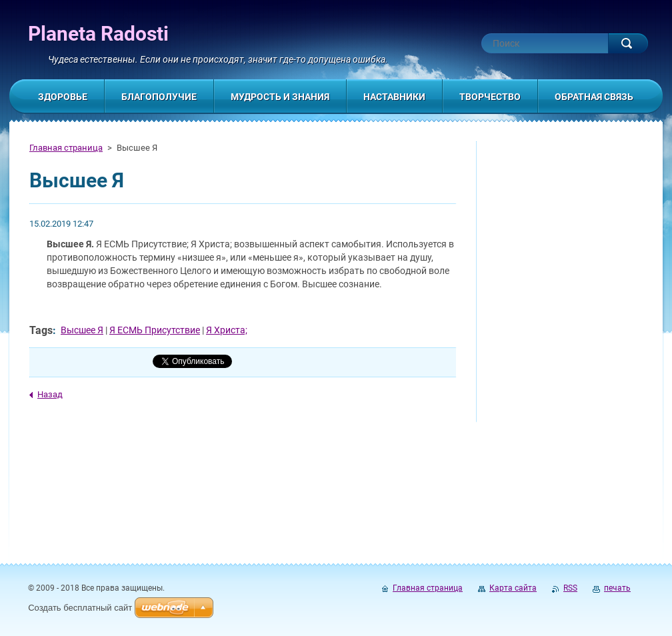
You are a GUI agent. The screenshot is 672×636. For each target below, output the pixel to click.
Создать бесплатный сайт (80, 608)
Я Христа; (227, 330)
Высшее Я (82, 330)
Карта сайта (513, 588)
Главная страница (66, 148)
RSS (570, 588)
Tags (41, 330)
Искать (628, 43)
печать (617, 588)
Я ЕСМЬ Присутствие (155, 330)
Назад (50, 394)
